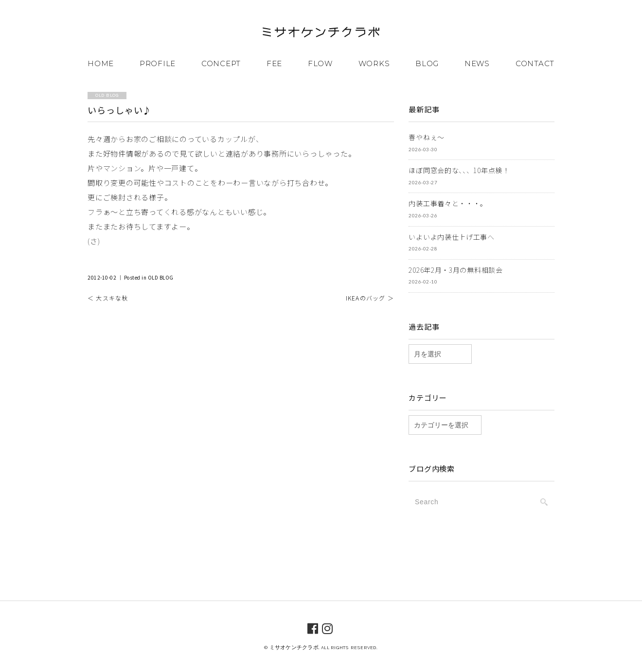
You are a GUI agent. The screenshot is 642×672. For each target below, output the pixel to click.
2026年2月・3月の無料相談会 (455, 269)
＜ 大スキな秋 (108, 298)
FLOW (320, 63)
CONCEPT (221, 63)
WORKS (374, 63)
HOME (101, 63)
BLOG (427, 63)
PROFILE (158, 63)
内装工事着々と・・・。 (448, 203)
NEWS (477, 63)
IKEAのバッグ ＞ (370, 298)
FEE (274, 63)
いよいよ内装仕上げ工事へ (451, 236)
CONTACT (535, 63)
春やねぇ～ (427, 137)
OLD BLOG (161, 277)
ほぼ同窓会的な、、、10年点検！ (459, 170)
